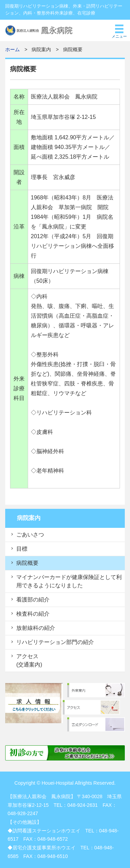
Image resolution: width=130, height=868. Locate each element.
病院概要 (27, 563)
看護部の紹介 (33, 600)
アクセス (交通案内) (29, 660)
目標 (22, 549)
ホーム (12, 50)
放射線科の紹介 (36, 628)
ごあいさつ (30, 535)
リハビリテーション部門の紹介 (55, 642)
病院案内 (29, 518)
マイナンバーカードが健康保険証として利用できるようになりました (69, 581)
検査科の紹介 (33, 614)
